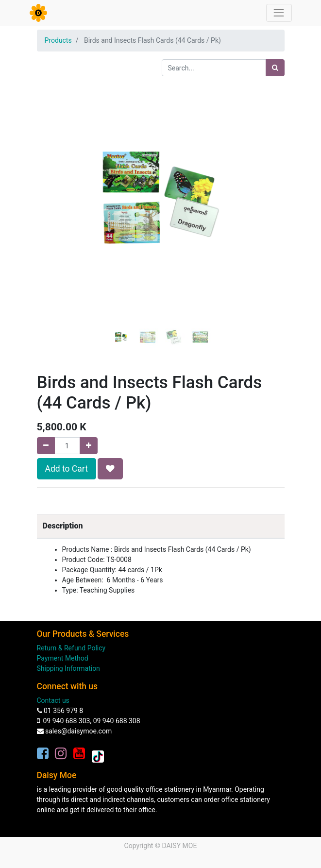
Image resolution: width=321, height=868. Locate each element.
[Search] (275, 68)
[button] (56, 173)
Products (58, 40)
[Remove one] (46, 446)
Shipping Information (68, 668)
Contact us (53, 700)
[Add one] (89, 446)
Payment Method (63, 658)
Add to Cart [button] (67, 469)
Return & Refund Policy (71, 648)
